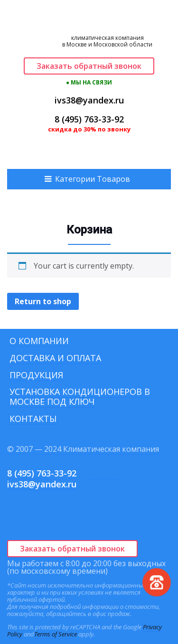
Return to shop (43, 301)
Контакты (33, 419)
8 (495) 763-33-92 (89, 119)
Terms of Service (56, 634)
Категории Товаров (93, 179)
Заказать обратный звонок (89, 66)
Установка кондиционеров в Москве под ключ (80, 397)
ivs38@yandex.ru (89, 100)
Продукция (36, 375)
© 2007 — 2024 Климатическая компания (83, 449)
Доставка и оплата (55, 358)
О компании (39, 341)
